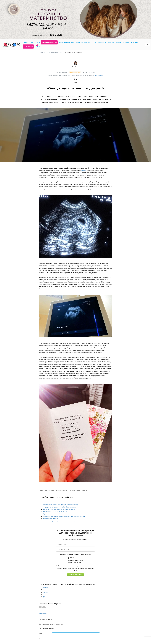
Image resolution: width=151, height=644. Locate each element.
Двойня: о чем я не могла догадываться (55, 512)
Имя (40, 634)
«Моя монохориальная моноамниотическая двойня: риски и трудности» (65, 516)
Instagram (46, 592)
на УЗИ (83, 170)
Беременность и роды (75, 559)
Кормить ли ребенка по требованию (54, 514)
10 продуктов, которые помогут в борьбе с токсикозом (59, 507)
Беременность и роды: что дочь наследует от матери (59, 509)
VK (44, 594)
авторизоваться (99, 75)
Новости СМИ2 (44, 614)
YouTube (45, 590)
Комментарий (43, 639)
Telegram (45, 588)
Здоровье (75, 557)
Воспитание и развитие (75, 561)
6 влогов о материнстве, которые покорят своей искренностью (62, 521)
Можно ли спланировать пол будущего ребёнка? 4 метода (61, 505)
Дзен (44, 597)
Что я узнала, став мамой (51, 519)
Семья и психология (75, 562)
